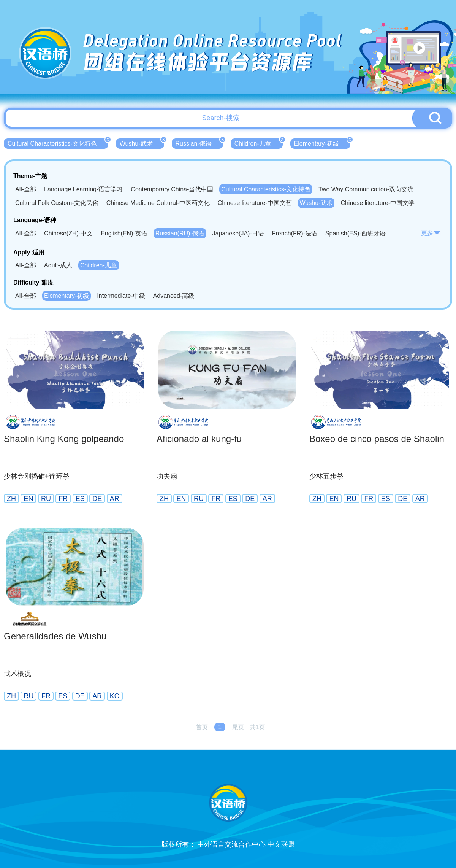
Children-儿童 (259, 143)
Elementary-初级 (322, 143)
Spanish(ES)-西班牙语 (355, 233)
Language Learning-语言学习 (83, 189)
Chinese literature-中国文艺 (255, 203)
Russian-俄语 (199, 143)
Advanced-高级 (174, 296)
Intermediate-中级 (121, 296)
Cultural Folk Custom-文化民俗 (57, 203)
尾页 (238, 727)
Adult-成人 (58, 265)
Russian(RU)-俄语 (180, 233)
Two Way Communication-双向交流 (366, 189)
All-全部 (26, 189)
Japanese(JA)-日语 (238, 233)
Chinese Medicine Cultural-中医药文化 (158, 203)
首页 (202, 727)
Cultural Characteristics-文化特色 (58, 143)
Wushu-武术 (142, 143)
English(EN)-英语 (124, 233)
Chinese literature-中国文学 (378, 203)
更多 (431, 233)
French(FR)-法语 (295, 233)
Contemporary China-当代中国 (172, 189)
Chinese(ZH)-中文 (68, 233)
